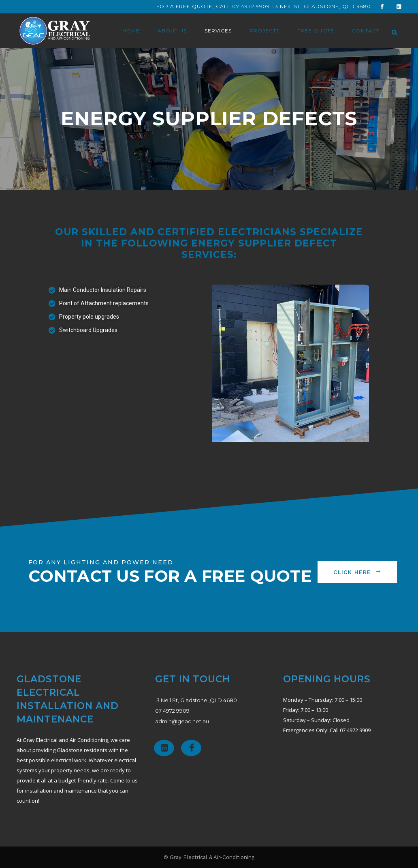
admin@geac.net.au (182, 721)
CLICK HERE (357, 572)
